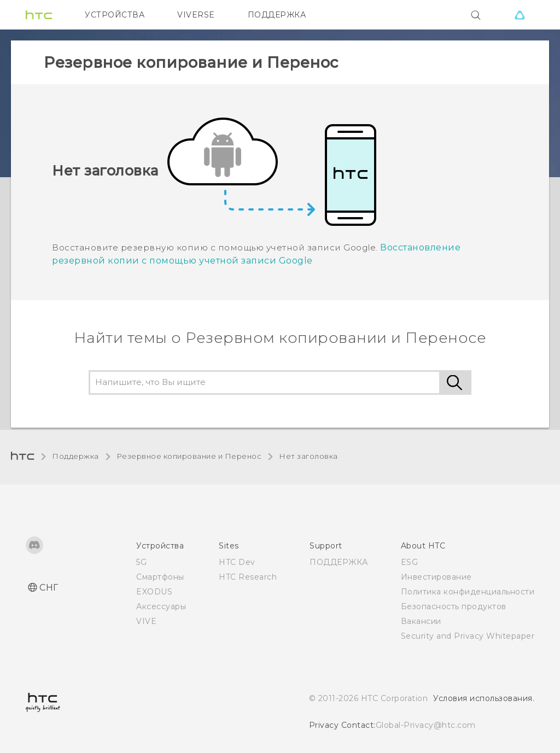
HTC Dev (237, 562)
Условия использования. (484, 698)
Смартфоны (160, 577)
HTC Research (248, 577)
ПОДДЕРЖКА (277, 15)
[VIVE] (520, 15)
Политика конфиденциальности (468, 592)
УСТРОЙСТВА (115, 15)
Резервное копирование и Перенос (189, 456)
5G (141, 562)
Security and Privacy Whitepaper (468, 636)
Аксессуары (161, 606)
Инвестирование (436, 577)
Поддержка (75, 456)
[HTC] (39, 15)
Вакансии (421, 621)
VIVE (146, 621)
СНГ (49, 588)
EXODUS (154, 592)
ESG (410, 562)
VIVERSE (196, 15)
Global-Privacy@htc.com (426, 725)
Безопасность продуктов (454, 606)
